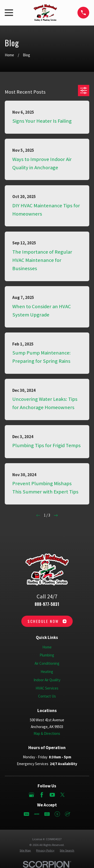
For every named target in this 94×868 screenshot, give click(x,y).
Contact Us (47, 696)
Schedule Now (47, 621)
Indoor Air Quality (47, 680)
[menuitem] (25, 850)
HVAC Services (47, 688)
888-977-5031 (47, 604)
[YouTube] (52, 795)
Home (47, 647)
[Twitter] (63, 795)
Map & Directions (47, 733)
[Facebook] (42, 795)
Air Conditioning (47, 663)
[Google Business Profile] (31, 795)
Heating (47, 672)
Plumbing (47, 655)
